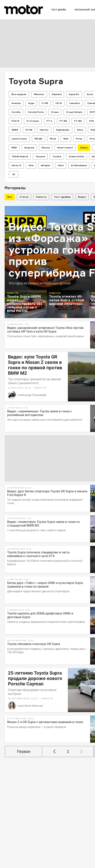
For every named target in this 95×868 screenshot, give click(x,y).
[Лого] (24, 10)
